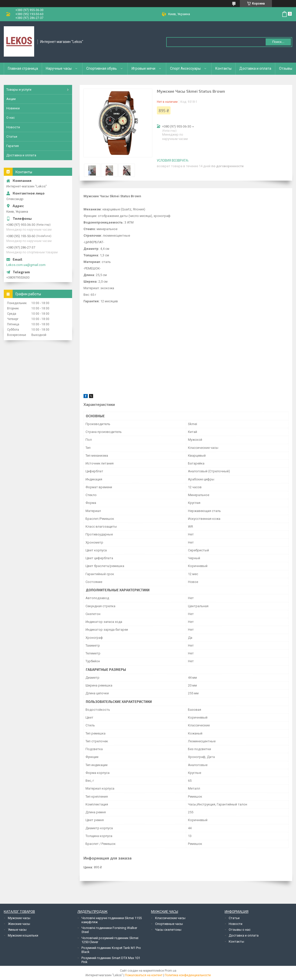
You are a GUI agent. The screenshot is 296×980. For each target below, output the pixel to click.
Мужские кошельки (23, 935)
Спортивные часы (169, 924)
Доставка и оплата (255, 68)
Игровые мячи (143, 68)
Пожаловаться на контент (144, 975)
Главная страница (23, 68)
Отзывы (286, 68)
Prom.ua (171, 971)
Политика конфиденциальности (188, 975)
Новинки (13, 108)
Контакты (223, 68)
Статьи (12, 137)
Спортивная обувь (102, 68)
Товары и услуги (19, 90)
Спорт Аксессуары (185, 68)
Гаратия (13, 146)
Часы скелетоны (168, 930)
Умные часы (17, 930)
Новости (13, 127)
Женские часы (19, 924)
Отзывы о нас (240, 930)
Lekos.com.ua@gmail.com (26, 265)
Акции (11, 99)
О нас (10, 118)
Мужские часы (19, 918)
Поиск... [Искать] (278, 42)
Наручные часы (59, 68)
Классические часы (170, 918)
